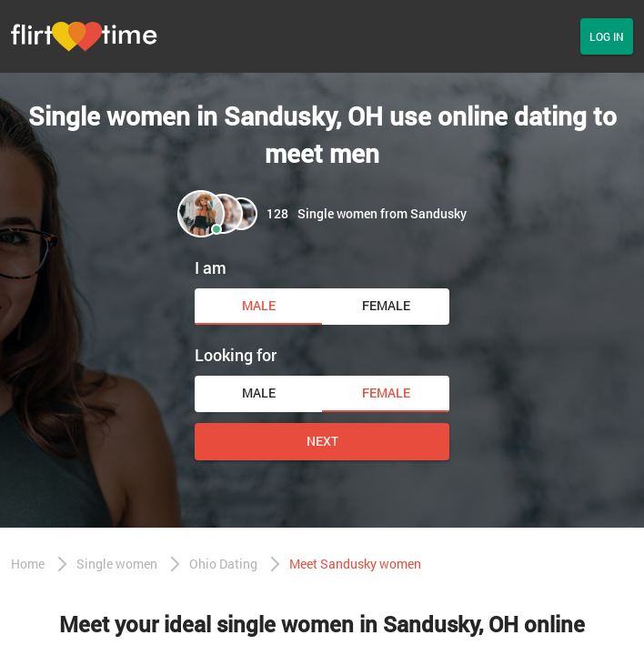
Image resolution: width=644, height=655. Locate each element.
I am (211, 267)
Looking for (236, 355)
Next (322, 441)
